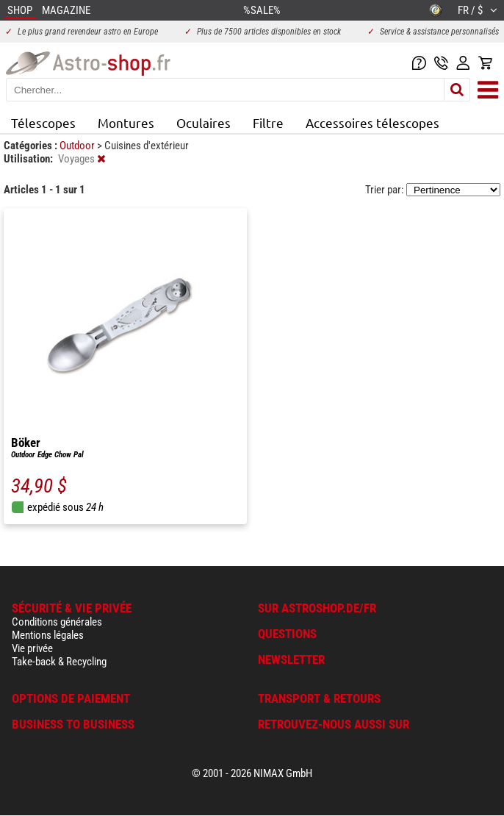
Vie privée (32, 648)
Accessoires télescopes (372, 122)
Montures (126, 122)
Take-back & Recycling (59, 662)
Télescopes (43, 122)
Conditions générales (57, 622)
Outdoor (78, 146)
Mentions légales (48, 635)
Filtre (268, 122)
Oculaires (204, 122)
